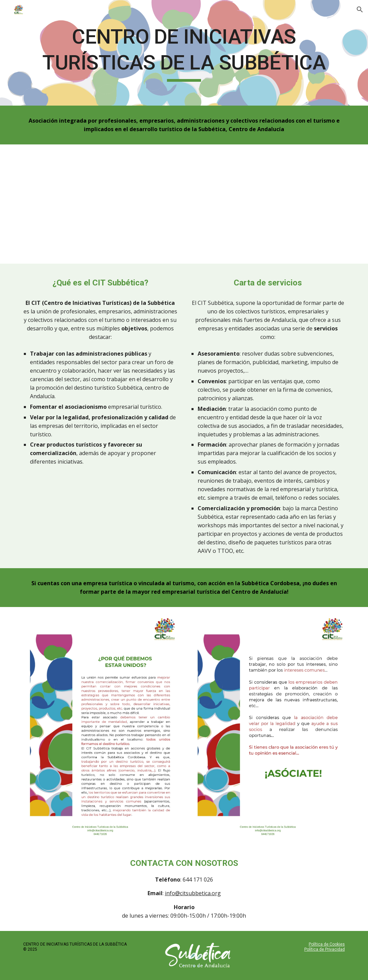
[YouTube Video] (184, 204)
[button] (360, 10)
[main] (184, 53)
